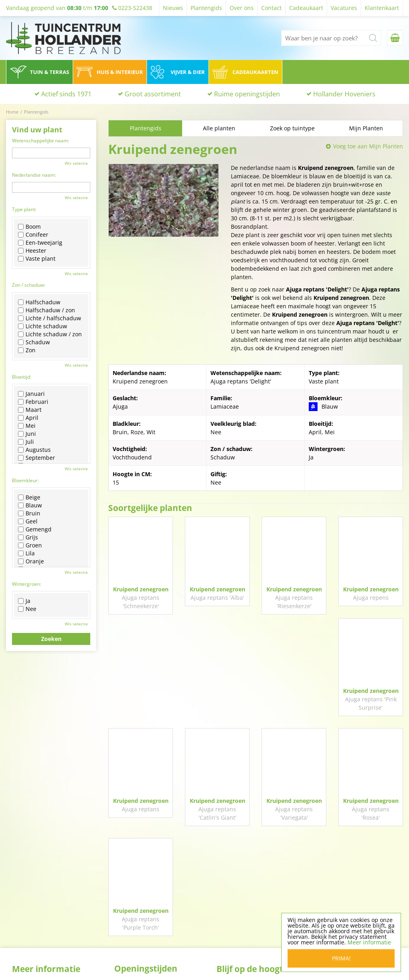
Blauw (30, 505)
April (28, 418)
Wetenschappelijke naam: (41, 141)
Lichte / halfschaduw (50, 318)
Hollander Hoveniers (344, 94)
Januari (31, 394)
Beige (29, 497)
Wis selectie (76, 163)
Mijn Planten (366, 128)
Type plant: (24, 209)
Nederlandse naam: (34, 175)
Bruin (29, 513)
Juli (26, 442)
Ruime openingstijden (247, 94)
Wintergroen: (27, 584)
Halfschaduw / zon (47, 310)
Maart (30, 410)
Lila (26, 553)
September (37, 458)
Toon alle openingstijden (147, 958)
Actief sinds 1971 (66, 94)
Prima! (341, 958)
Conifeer (33, 235)
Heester (32, 251)
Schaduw (34, 342)
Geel (28, 521)
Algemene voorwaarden (248, 953)
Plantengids (146, 128)
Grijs (28, 537)
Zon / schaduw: (29, 285)
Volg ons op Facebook (257, 885)
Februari (33, 402)
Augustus (34, 450)
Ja (24, 601)
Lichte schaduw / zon (50, 334)
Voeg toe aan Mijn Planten (368, 146)
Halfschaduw (39, 302)
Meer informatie (369, 942)
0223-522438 (340, 911)
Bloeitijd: (22, 377)
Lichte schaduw (43, 326)
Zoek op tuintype (292, 128)
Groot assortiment (153, 94)
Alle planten (219, 128)
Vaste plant (37, 259)
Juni (27, 434)
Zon (27, 350)
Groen (30, 545)
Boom (29, 227)
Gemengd (35, 529)
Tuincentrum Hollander (353, 883)
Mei (27, 426)
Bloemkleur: (25, 480)
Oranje (31, 561)
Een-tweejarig (40, 243)
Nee (27, 609)
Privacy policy (234, 943)
